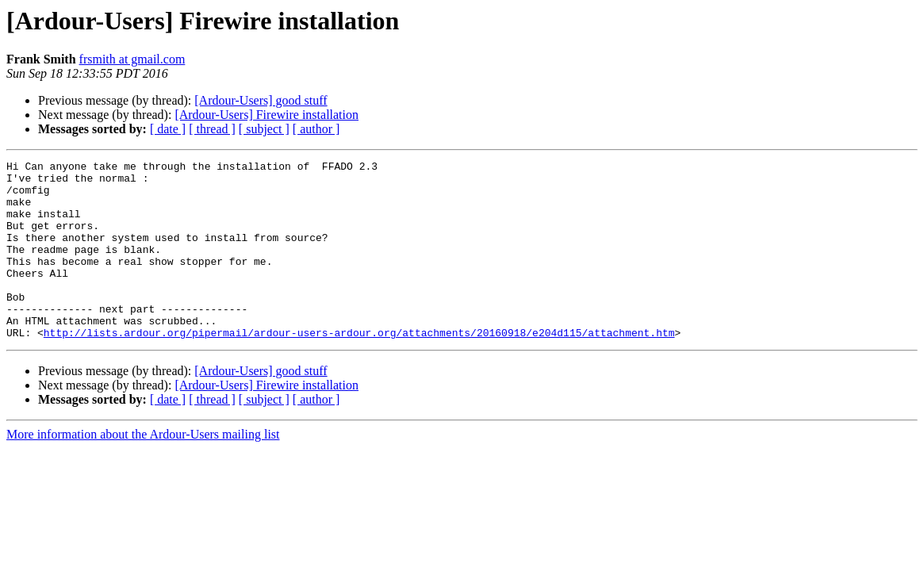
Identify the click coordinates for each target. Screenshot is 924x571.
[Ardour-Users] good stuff (261, 100)
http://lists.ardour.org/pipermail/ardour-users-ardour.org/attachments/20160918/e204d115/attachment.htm (359, 368)
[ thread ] (212, 129)
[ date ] (168, 129)
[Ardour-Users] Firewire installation (266, 115)
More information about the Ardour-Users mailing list (143, 470)
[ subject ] (264, 129)
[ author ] (316, 129)
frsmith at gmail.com (132, 59)
